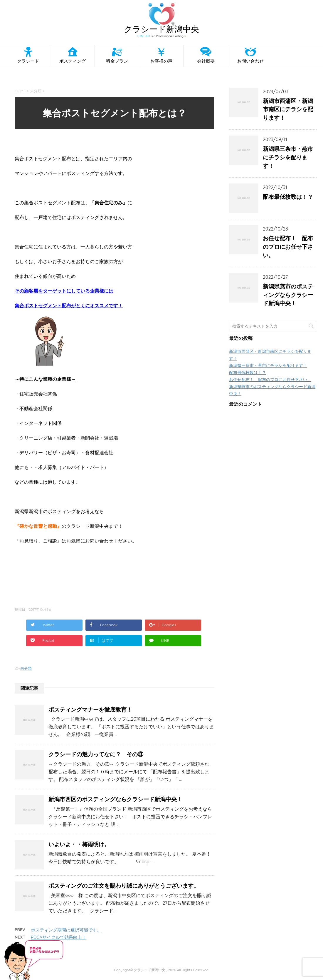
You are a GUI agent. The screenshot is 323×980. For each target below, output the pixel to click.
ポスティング (73, 61)
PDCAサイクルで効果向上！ (59, 937)
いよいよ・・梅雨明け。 (79, 844)
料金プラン (117, 61)
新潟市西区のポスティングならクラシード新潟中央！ (115, 799)
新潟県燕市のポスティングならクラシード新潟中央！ (288, 295)
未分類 (26, 668)
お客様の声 (161, 61)
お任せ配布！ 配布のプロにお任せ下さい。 (288, 247)
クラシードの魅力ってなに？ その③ (96, 754)
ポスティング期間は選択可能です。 (66, 930)
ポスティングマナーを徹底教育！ (90, 709)
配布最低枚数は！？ (288, 197)
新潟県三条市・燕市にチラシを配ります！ (288, 157)
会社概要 (206, 61)
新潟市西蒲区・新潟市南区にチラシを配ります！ (288, 109)
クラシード (28, 61)
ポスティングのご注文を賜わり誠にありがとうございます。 (124, 886)
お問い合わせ (250, 61)
